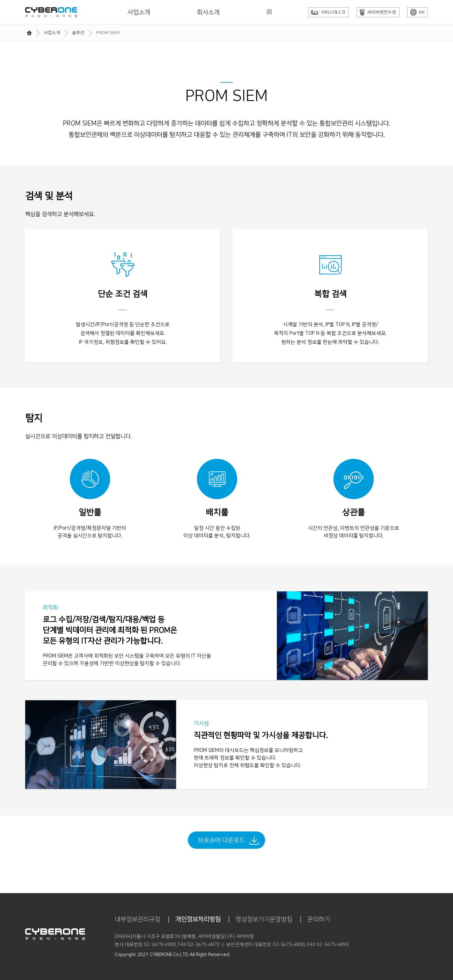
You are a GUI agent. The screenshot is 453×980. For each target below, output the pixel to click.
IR (269, 12)
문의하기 (319, 919)
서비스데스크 (328, 12)
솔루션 (78, 33)
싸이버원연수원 (378, 12)
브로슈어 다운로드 (221, 840)
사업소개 (139, 12)
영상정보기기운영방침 (264, 919)
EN (417, 12)
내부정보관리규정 (137, 919)
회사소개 (208, 12)
